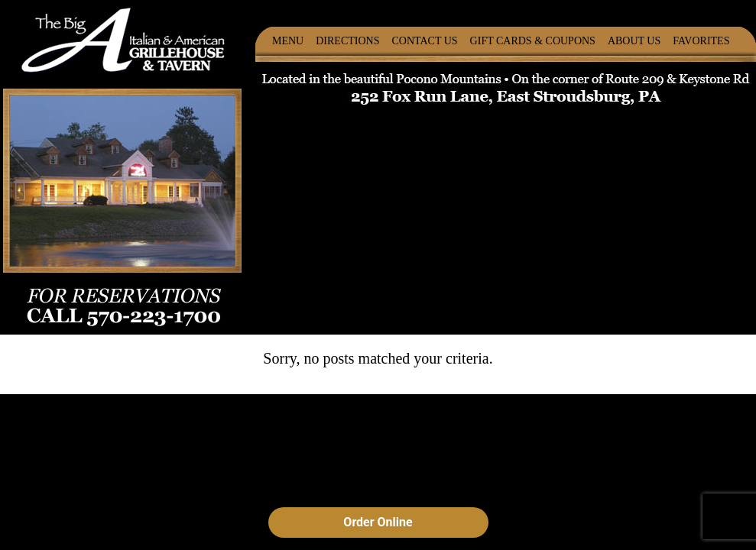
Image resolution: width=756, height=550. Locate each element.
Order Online (378, 522)
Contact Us (424, 41)
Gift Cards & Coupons (533, 41)
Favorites (701, 41)
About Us (634, 41)
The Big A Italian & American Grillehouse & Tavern (123, 38)
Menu (288, 41)
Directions (347, 41)
